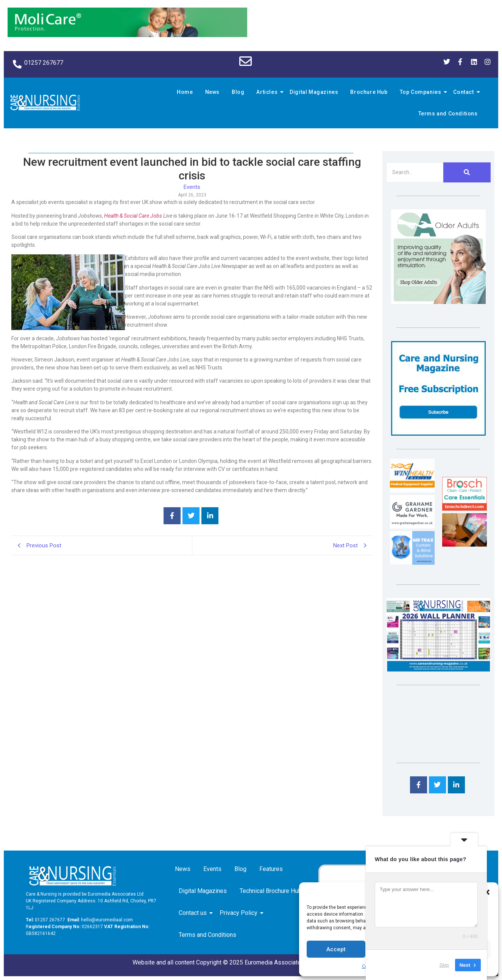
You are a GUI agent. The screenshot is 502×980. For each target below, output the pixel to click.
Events (212, 869)
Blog (238, 92)
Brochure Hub (369, 92)
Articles (268, 92)
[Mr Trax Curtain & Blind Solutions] (412, 563)
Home (185, 92)
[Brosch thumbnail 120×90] (465, 509)
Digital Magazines (314, 92)
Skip (444, 965)
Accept (336, 949)
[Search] (415, 172)
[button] (487, 892)
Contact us (194, 913)
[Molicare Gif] (127, 35)
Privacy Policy (240, 913)
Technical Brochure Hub (272, 891)
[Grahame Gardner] (412, 526)
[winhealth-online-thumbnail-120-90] (412, 490)
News (212, 92)
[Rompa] (438, 302)
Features (271, 869)
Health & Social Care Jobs (133, 216)
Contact (465, 92)
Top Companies (422, 92)
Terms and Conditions (448, 114)
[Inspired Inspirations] (465, 545)
